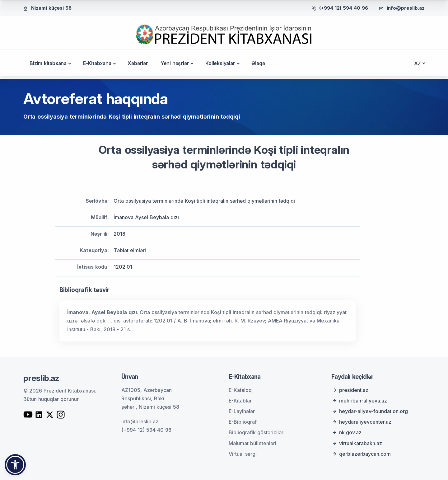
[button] (15, 465)
